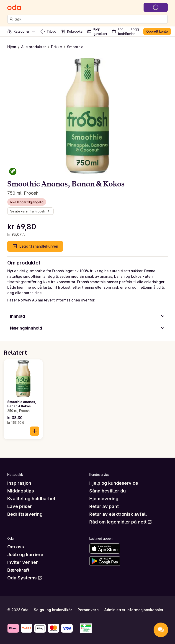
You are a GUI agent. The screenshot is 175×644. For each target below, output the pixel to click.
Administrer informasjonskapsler (134, 610)
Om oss (16, 547)
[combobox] (90, 19)
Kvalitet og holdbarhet (31, 499)
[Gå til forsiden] (14, 7)
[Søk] (12, 19)
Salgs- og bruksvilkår (53, 610)
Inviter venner (23, 562)
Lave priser (20, 506)
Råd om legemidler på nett (121, 522)
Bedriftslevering (25, 514)
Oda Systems (25, 578)
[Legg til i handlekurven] (35, 431)
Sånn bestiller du (108, 491)
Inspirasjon (19, 483)
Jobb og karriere (25, 555)
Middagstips (21, 491)
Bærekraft (18, 570)
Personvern (88, 610)
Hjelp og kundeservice (114, 483)
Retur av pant (104, 506)
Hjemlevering (104, 499)
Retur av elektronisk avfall (118, 514)
